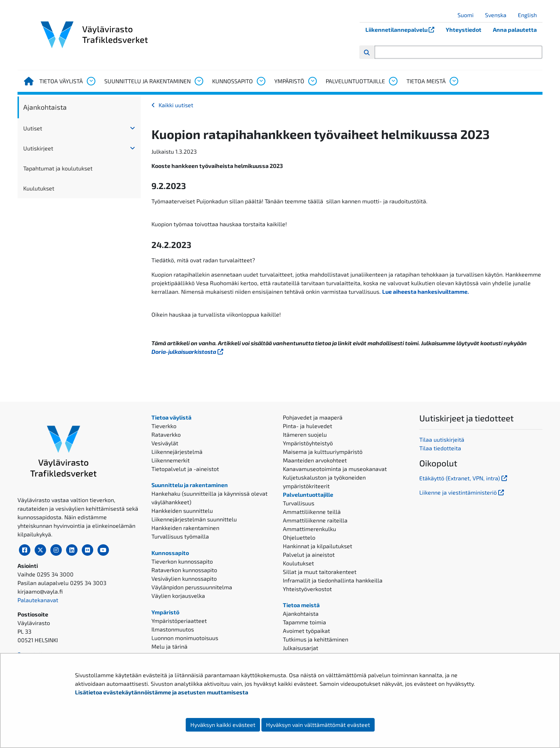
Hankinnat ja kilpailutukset (317, 546)
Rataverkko (166, 434)
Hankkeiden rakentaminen (185, 528)
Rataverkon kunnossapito (184, 570)
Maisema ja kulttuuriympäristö (323, 452)
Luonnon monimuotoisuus (185, 638)
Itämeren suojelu (305, 434)
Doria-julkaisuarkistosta (188, 351)
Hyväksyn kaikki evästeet (223, 725)
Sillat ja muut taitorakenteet (320, 572)
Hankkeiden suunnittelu (182, 511)
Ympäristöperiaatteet (179, 621)
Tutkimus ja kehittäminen (316, 639)
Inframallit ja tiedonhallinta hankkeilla (333, 580)
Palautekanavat (38, 600)
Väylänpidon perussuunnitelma (192, 587)
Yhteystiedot (464, 29)
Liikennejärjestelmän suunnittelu (194, 519)
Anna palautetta (515, 29)
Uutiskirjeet (38, 148)
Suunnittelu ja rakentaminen (147, 81)
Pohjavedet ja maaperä (313, 417)
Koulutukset (298, 563)
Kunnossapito (232, 81)
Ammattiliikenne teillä (312, 512)
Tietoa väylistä (61, 81)
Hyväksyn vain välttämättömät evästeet (318, 725)
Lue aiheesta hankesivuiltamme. (426, 291)
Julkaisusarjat (301, 648)
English (530, 15)
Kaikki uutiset (176, 105)
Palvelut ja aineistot (309, 554)
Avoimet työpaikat (306, 631)
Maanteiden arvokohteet (315, 460)
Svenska (498, 15)
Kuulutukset (39, 188)
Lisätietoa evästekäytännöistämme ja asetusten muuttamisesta (162, 692)
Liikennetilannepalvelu (403, 29)
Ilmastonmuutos (173, 629)
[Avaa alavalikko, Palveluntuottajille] (393, 81)
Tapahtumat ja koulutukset (58, 168)
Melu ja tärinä (169, 646)
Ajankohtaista (45, 107)
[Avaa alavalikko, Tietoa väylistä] (91, 81)
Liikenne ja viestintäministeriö (462, 492)
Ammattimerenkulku (309, 529)
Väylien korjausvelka (178, 596)
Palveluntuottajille (355, 81)
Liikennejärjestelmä (177, 452)
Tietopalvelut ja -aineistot (185, 469)
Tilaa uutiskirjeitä (442, 439)
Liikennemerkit (171, 460)
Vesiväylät (165, 443)
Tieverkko (164, 426)
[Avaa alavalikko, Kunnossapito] (261, 81)
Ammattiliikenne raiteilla (315, 520)
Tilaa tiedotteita (440, 448)
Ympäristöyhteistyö (308, 443)
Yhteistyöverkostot (307, 589)
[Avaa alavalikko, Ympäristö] (312, 81)
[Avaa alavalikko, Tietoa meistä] (454, 81)
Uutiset (33, 128)
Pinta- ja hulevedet (307, 426)
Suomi (468, 15)
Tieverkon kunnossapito (182, 561)
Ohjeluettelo (299, 537)
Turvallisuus (299, 503)
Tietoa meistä (426, 81)
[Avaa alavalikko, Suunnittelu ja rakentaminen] (199, 81)
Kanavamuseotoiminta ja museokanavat (335, 469)
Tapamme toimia (304, 622)
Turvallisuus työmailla (180, 536)
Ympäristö (289, 81)
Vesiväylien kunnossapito (184, 578)
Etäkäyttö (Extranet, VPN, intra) (464, 478)
